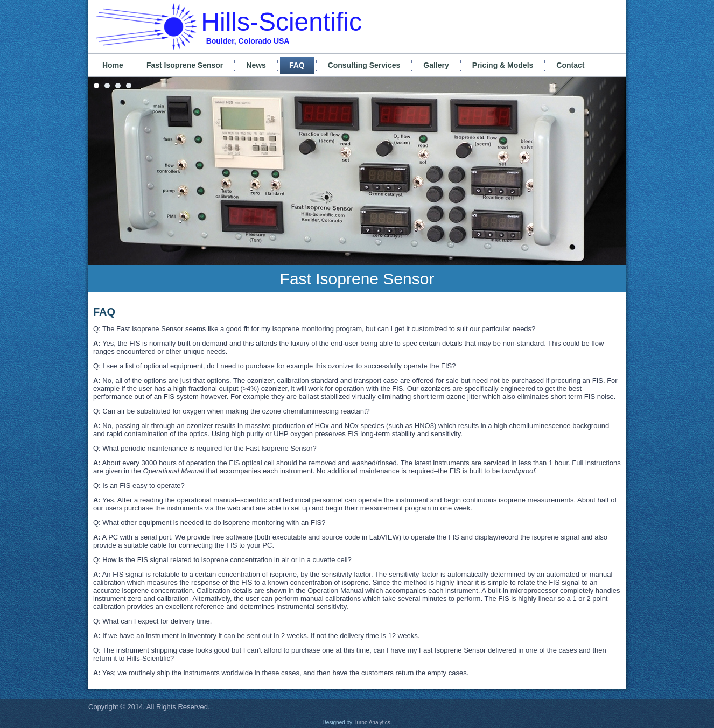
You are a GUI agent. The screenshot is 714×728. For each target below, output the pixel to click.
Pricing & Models (503, 65)
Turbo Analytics (372, 722)
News (256, 65)
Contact (570, 65)
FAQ (297, 65)
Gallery (436, 65)
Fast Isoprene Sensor (185, 65)
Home (113, 65)
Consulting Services (364, 65)
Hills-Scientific (281, 22)
